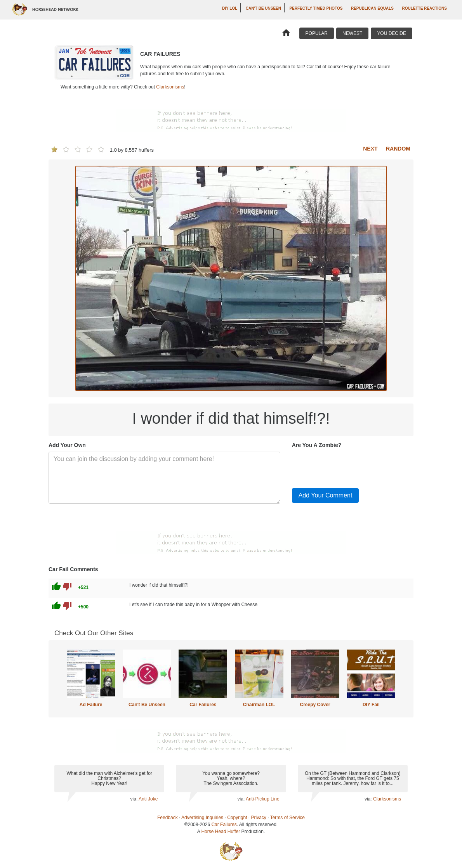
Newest (352, 33)
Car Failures (203, 705)
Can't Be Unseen (263, 8)
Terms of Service (287, 818)
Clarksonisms (170, 87)
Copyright (237, 818)
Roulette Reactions (424, 8)
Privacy (259, 818)
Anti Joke (148, 799)
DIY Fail (371, 705)
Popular (317, 33)
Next (370, 149)
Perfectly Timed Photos (316, 8)
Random (398, 149)
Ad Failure (91, 705)
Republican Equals (372, 8)
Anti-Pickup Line (263, 799)
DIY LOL (230, 8)
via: (135, 799)
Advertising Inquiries (202, 818)
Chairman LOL (259, 705)
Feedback (168, 818)
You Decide (392, 33)
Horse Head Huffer (221, 832)
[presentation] (351, 467)
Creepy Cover (315, 705)
